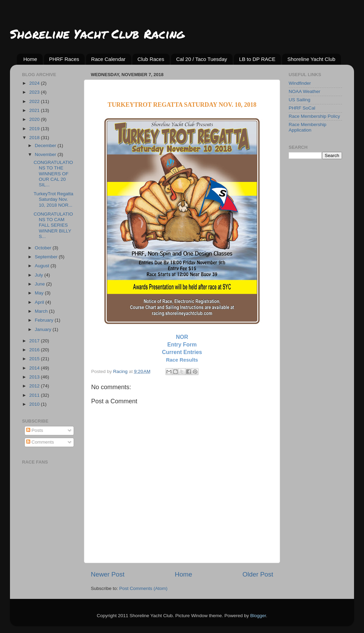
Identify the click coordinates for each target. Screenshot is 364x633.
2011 (35, 395)
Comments (40, 442)
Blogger (258, 616)
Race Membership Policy (314, 116)
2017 (35, 341)
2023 (35, 92)
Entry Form (182, 345)
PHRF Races (64, 59)
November (46, 154)
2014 (35, 368)
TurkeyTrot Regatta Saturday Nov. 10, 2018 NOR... (53, 199)
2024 (35, 83)
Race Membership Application (308, 127)
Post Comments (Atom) (143, 588)
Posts (35, 430)
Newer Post (108, 574)
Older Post (258, 574)
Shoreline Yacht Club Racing (97, 34)
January (44, 329)
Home (30, 59)
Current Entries (182, 352)
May (40, 293)
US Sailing (299, 100)
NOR (182, 337)
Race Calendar (108, 59)
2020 (35, 119)
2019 (35, 129)
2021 (35, 110)
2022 (35, 101)
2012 (35, 386)
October (44, 248)
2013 (35, 377)
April (40, 302)
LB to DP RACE (257, 59)
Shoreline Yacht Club (311, 59)
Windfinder (300, 83)
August (43, 266)
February (45, 320)
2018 (35, 138)
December (46, 146)
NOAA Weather (304, 91)
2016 (35, 350)
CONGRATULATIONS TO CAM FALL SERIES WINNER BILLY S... (53, 225)
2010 (35, 404)
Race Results (182, 360)
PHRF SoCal (302, 108)
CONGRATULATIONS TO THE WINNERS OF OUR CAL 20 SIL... (53, 174)
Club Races (151, 59)
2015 (35, 359)
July (40, 275)
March (42, 311)
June (40, 284)
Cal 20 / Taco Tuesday (202, 59)
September (47, 257)
